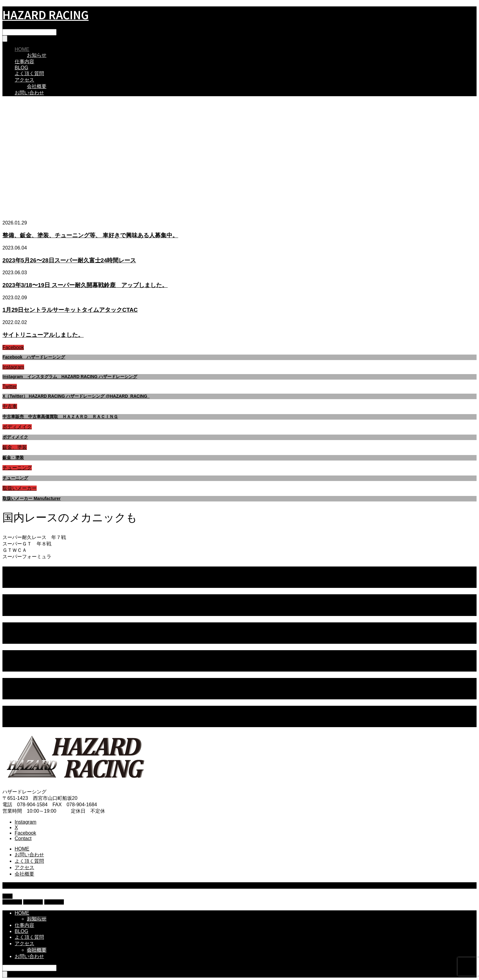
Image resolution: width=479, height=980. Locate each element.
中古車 (10, 406)
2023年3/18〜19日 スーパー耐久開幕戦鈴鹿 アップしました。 (85, 285)
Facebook (13, 347)
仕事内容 (24, 62)
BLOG (21, 68)
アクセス (24, 80)
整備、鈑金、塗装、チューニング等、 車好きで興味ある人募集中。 (90, 235)
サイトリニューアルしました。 (43, 335)
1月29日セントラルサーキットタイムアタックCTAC (70, 310)
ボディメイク (17, 427)
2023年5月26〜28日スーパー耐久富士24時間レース (69, 260)
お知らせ (37, 55)
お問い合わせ (29, 93)
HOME (22, 49)
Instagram (13, 367)
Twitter (10, 386)
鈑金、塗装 (15, 447)
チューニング (17, 468)
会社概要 (37, 86)
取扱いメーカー (20, 488)
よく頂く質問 (29, 73)
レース (22, 584)
